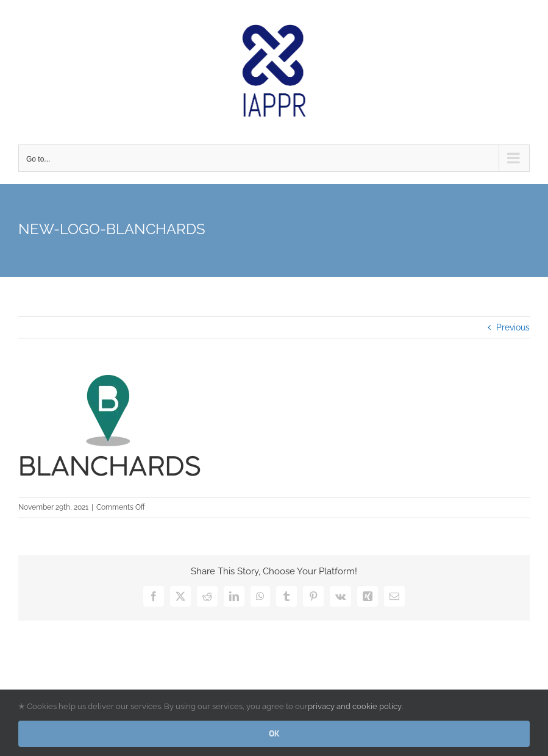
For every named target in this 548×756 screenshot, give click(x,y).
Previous (513, 327)
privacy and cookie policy (355, 706)
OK (274, 733)
